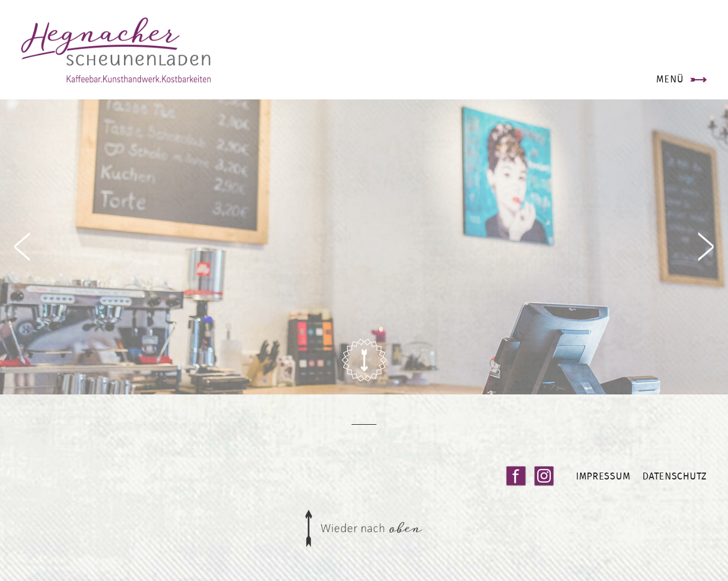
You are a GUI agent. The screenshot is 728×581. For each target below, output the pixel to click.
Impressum (603, 476)
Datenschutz (675, 476)
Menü (670, 79)
